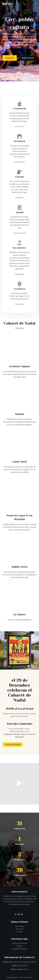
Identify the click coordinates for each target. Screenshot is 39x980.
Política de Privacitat (19, 943)
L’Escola (19, 932)
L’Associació (19, 926)
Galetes (20, 946)
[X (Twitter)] (19, 914)
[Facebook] (16, 914)
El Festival (19, 929)
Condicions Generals (20, 949)
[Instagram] (22, 914)
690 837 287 (23, 966)
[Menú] (36, 4)
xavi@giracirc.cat (22, 969)
